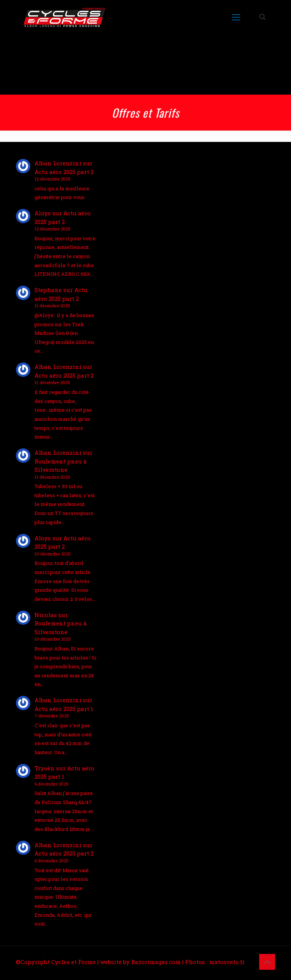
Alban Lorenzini (58, 163)
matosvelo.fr (227, 962)
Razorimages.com (156, 962)
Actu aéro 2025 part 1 (64, 709)
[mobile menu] (236, 17)
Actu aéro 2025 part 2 (64, 172)
